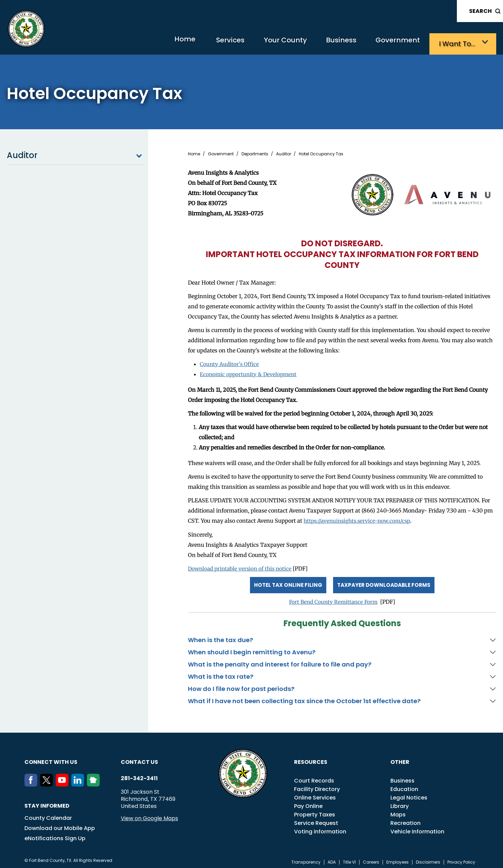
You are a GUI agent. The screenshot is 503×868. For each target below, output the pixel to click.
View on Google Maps (149, 815)
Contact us (139, 759)
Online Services (315, 795)
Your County (273, 43)
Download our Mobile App (60, 825)
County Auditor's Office (230, 362)
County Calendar (48, 815)
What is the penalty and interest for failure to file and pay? (280, 661)
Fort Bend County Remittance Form (333, 599)
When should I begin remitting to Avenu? (252, 649)
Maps (398, 812)
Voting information (320, 828)
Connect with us (51, 759)
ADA (332, 859)
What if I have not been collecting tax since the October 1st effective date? (304, 698)
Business (333, 43)
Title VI (349, 859)
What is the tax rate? (221, 673)
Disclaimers (428, 859)
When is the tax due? (220, 637)
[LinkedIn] (79, 782)
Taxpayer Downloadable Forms (385, 582)
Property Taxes (315, 812)
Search (480, 11)
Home (162, 42)
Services (213, 43)
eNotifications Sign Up (55, 835)
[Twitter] (48, 782)
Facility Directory (317, 786)
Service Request (316, 820)
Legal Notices (409, 795)
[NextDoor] (95, 782)
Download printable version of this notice (242, 566)
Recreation (405, 820)
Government (395, 43)
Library (400, 803)
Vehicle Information (417, 828)
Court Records (314, 778)
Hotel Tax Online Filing (285, 582)
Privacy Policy (461, 859)
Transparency (306, 859)
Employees (398, 859)
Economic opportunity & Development (250, 372)
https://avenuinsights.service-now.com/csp (359, 519)
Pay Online (308, 803)
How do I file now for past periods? (241, 686)
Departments (255, 152)
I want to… (459, 43)
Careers (371, 859)
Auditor (75, 154)
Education (404, 786)
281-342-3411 (139, 775)
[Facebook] (32, 782)
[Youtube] (63, 782)
